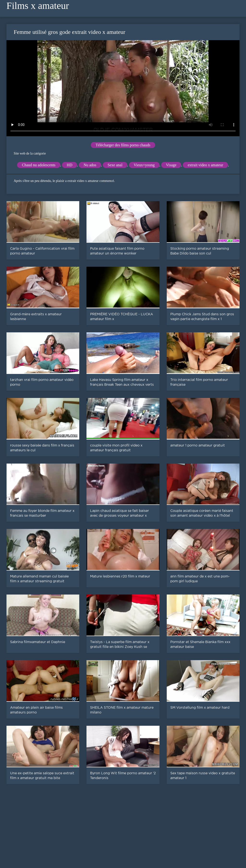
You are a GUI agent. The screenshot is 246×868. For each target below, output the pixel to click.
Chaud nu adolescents (39, 165)
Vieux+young (144, 165)
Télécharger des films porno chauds (123, 145)
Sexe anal (115, 165)
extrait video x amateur (205, 165)
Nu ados (90, 165)
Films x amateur (38, 6)
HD (70, 165)
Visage (171, 165)
